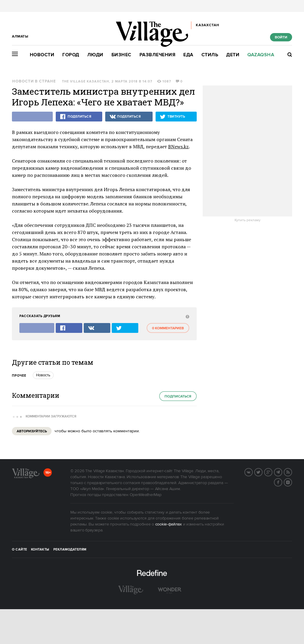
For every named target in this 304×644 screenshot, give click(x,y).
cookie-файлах (169, 524)
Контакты (40, 550)
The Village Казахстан (86, 82)
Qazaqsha (261, 55)
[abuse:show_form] (187, 316)
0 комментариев (168, 328)
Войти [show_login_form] (281, 37)
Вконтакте (252, 472)
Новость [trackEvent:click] (43, 375)
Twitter (262, 472)
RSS (292, 472)
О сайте (20, 550)
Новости (42, 55)
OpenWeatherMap (146, 495)
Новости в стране (34, 81)
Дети (233, 55)
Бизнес (121, 55)
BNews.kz (178, 146)
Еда (188, 55)
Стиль (210, 55)
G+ (272, 472)
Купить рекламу (248, 220)
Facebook (282, 482)
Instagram (292, 482)
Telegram (282, 472)
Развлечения (158, 55)
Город (71, 55)
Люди (95, 55)
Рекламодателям (70, 550)
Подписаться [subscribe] (178, 396)
